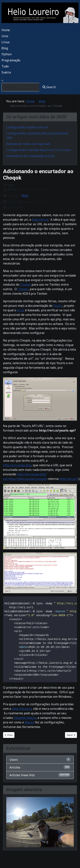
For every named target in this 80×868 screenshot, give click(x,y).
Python (7, 54)
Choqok (25, 284)
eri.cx (21, 310)
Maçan (29, 722)
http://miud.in (22, 709)
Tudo (5, 66)
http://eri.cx (40, 220)
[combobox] (21, 87)
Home (6, 30)
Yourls (58, 306)
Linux (6, 42)
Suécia (6, 72)
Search (49, 87)
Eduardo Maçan (25, 718)
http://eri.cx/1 (69, 479)
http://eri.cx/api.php (17, 465)
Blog (5, 48)
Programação (11, 60)
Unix (5, 36)
